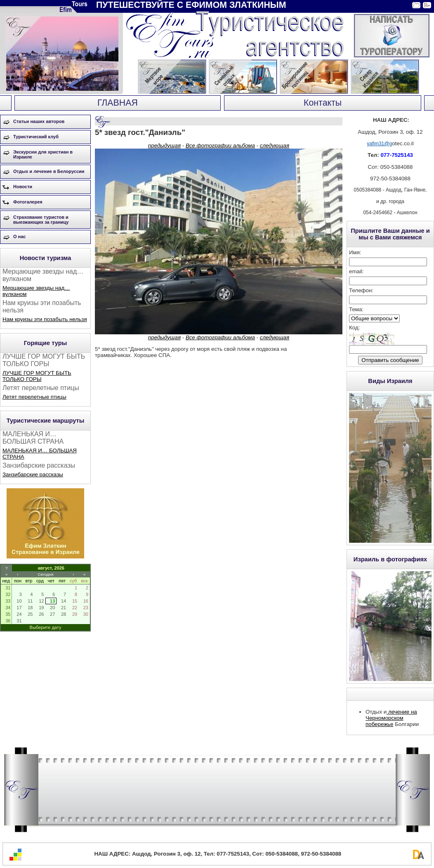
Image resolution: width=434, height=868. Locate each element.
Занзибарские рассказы (33, 474)
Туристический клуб (36, 137)
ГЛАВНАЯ (118, 103)
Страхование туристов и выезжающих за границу (41, 220)
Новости (23, 187)
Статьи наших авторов (39, 121)
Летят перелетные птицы (34, 397)
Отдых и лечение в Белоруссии (49, 171)
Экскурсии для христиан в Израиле (43, 154)
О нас (20, 237)
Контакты (323, 103)
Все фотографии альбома (220, 145)
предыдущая (164, 145)
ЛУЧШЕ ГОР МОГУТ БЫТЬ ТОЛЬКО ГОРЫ (37, 376)
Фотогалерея (28, 202)
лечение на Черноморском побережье (391, 718)
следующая (275, 145)
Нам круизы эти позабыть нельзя (45, 319)
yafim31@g (379, 144)
